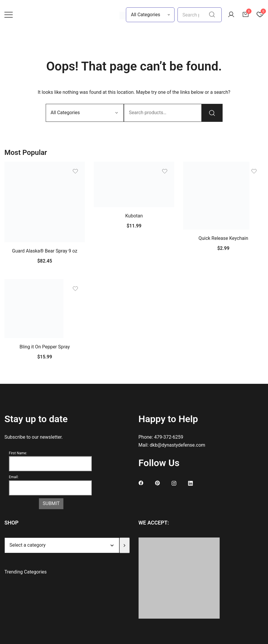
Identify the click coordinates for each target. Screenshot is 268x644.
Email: (14, 477)
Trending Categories (26, 572)
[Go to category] (125, 545)
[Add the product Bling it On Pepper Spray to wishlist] (75, 289)
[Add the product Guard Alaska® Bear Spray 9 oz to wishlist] (75, 171)
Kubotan (134, 216)
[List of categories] (62, 545)
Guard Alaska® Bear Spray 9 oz (45, 251)
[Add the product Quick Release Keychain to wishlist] (254, 171)
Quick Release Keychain (223, 238)
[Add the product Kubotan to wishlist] (165, 171)
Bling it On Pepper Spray (45, 347)
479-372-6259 (169, 437)
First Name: (18, 453)
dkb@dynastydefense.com (177, 445)
